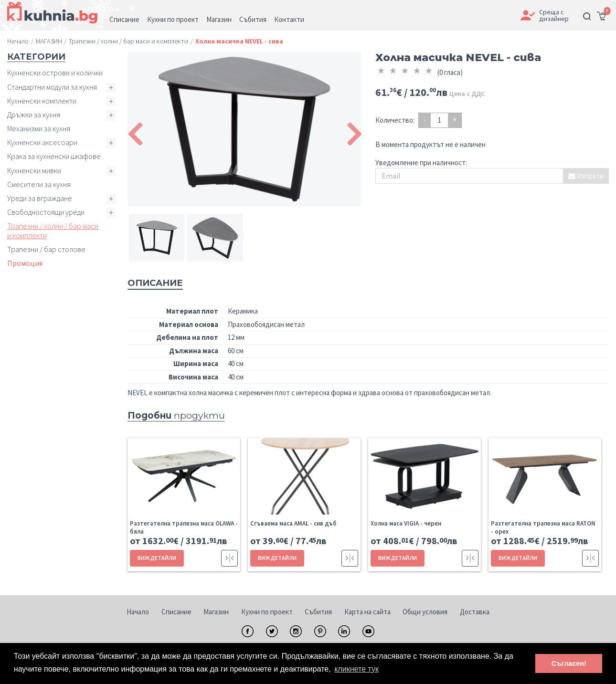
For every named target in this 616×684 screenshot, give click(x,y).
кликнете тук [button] (356, 669)
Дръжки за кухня (34, 115)
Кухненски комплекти (42, 101)
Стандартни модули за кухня (52, 87)
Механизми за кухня (39, 128)
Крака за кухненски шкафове (54, 156)
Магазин (216, 612)
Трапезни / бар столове (46, 249)
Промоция (25, 263)
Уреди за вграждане (40, 198)
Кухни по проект (267, 612)
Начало (138, 612)
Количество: (395, 120)
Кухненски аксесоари (42, 142)
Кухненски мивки (34, 170)
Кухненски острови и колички (55, 73)
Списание (176, 612)
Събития (318, 612)
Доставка (475, 612)
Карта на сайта (367, 612)
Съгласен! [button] (569, 663)
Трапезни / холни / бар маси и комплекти (53, 230)
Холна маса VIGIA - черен (406, 523)
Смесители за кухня (39, 184)
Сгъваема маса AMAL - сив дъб (293, 523)
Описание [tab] (155, 283)
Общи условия (425, 612)
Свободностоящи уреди (46, 212)
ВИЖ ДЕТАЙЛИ (157, 558)
